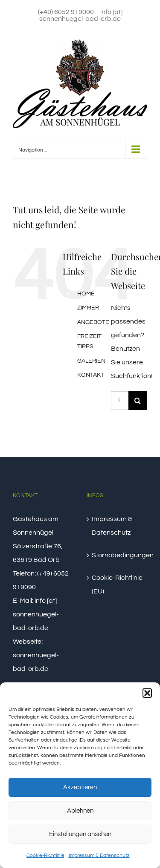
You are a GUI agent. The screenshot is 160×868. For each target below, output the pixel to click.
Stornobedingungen (118, 555)
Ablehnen (80, 811)
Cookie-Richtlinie (45, 855)
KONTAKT (91, 375)
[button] (147, 693)
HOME (86, 294)
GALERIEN (91, 361)
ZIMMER (88, 308)
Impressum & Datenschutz (99, 855)
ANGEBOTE (93, 322)
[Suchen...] (120, 401)
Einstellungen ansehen (80, 834)
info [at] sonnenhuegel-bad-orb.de (81, 15)
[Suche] (138, 401)
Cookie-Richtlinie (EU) (117, 584)
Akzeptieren (80, 787)
